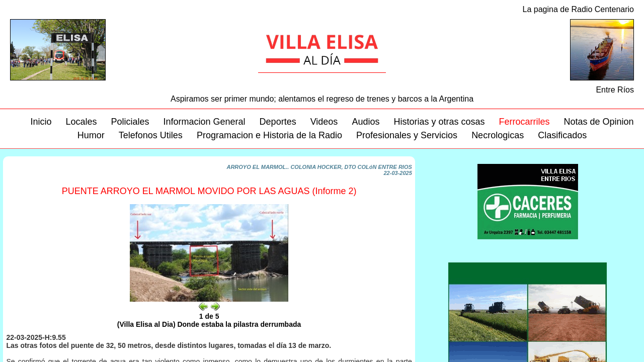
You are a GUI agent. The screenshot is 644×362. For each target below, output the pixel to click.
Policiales (130, 122)
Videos (324, 122)
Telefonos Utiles (151, 135)
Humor (91, 135)
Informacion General (205, 122)
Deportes (278, 122)
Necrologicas (498, 135)
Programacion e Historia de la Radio (269, 135)
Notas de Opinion (599, 122)
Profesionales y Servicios (407, 135)
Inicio (41, 122)
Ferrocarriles (524, 122)
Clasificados (562, 135)
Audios (366, 122)
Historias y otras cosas (439, 122)
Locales (81, 122)
